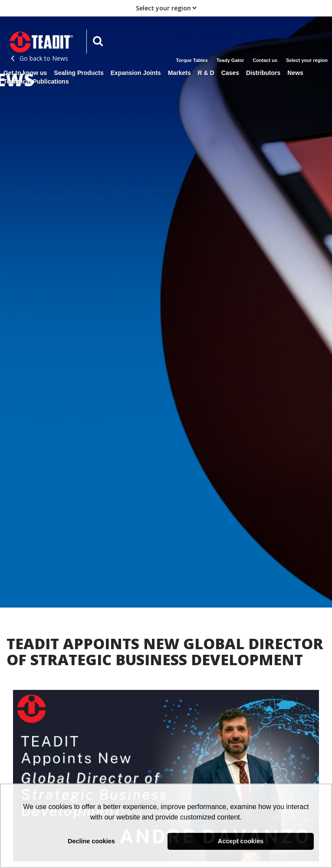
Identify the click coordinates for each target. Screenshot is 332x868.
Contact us (265, 60)
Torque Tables (192, 60)
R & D (206, 73)
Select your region (307, 60)
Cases (230, 73)
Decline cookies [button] (91, 841)
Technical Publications (36, 81)
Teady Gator (230, 60)
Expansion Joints (136, 73)
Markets (179, 73)
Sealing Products (79, 73)
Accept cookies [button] (241, 841)
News (295, 73)
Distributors (263, 73)
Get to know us (25, 73)
